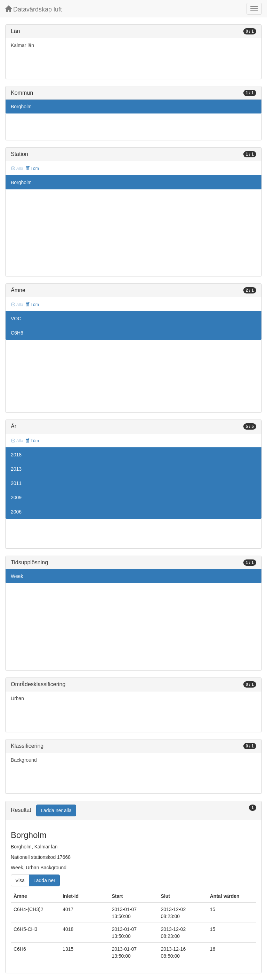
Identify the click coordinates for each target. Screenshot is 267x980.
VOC (16, 319)
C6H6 (17, 333)
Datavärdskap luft (34, 9)
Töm (32, 168)
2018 (16, 455)
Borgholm (21, 107)
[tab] (133, 811)
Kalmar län (22, 45)
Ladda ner (44, 880)
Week (17, 576)
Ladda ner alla (56, 810)
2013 (16, 469)
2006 (16, 512)
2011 (16, 483)
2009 (16, 497)
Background (24, 760)
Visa (20, 880)
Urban (17, 698)
